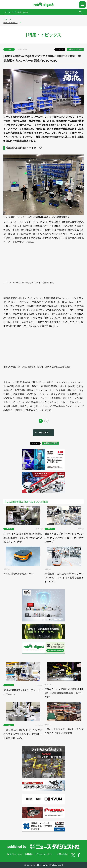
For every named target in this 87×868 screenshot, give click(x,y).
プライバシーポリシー (45, 854)
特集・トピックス (10, 23)
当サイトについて (15, 854)
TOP (5, 20)
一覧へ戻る (44, 433)
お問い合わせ (63, 854)
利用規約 (29, 854)
